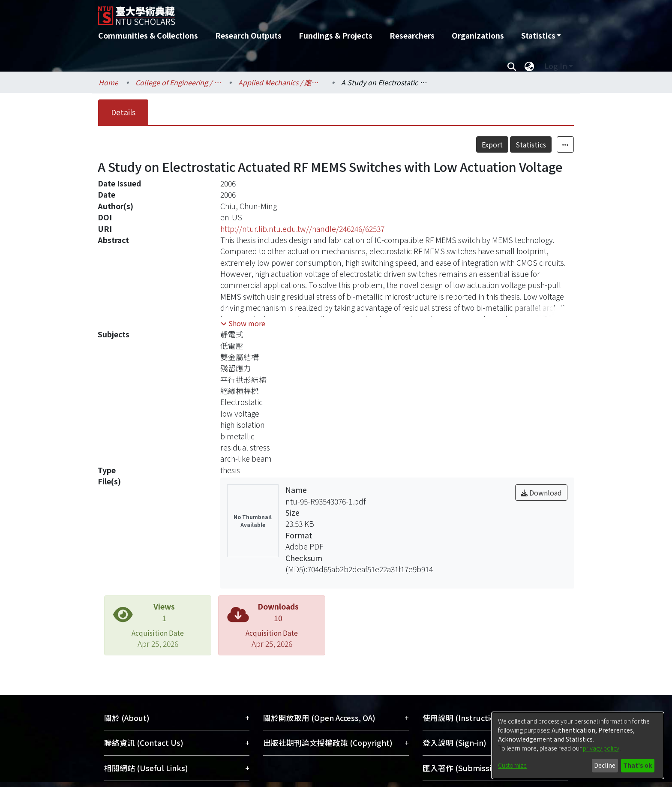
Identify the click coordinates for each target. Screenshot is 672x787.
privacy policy (601, 748)
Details (123, 112)
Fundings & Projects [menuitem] (336, 35)
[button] (243, 323)
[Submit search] (511, 66)
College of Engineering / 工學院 (178, 82)
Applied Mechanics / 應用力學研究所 (281, 82)
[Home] (290, 12)
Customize (512, 765)
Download (541, 493)
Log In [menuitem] (556, 66)
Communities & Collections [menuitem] (148, 35)
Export (492, 144)
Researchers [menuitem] (412, 35)
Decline (605, 765)
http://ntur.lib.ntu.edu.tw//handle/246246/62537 (302, 229)
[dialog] (578, 745)
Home (108, 82)
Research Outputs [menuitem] (248, 35)
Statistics (531, 144)
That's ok (637, 765)
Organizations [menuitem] (478, 35)
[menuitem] (541, 36)
